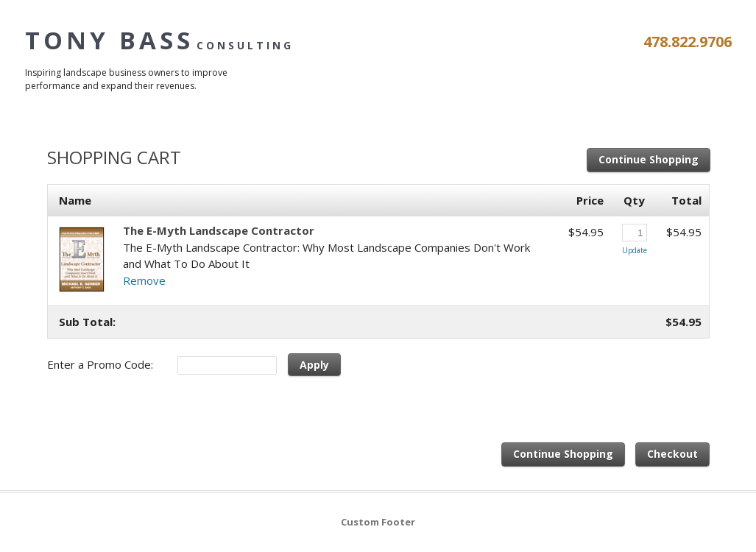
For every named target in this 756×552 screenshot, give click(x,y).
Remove (144, 280)
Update (635, 250)
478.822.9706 (688, 42)
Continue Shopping (649, 159)
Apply (314, 365)
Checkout (672, 454)
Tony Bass (159, 40)
